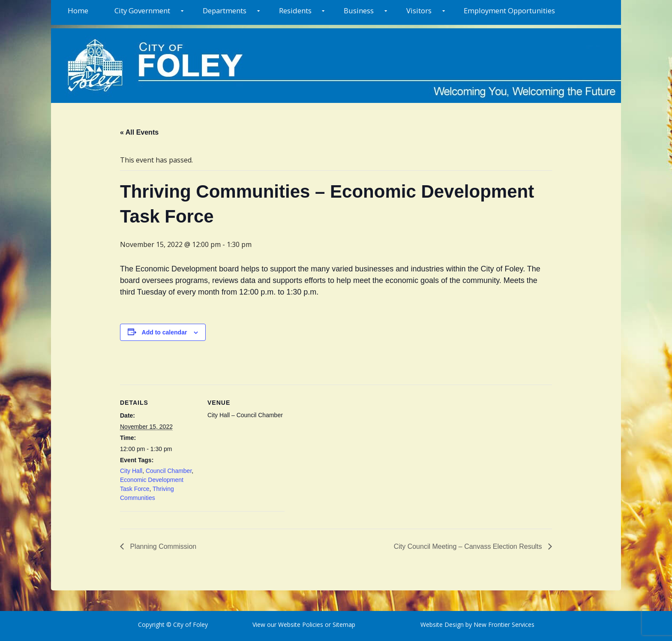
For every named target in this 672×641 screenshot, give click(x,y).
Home (78, 11)
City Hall (131, 471)
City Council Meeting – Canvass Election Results (469, 546)
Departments (225, 11)
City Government (142, 11)
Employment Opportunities (509, 11)
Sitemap (343, 624)
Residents (295, 11)
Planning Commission (162, 546)
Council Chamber (169, 471)
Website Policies (301, 624)
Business (359, 11)
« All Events (139, 132)
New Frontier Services (504, 624)
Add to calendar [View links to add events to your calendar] (165, 332)
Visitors (419, 11)
